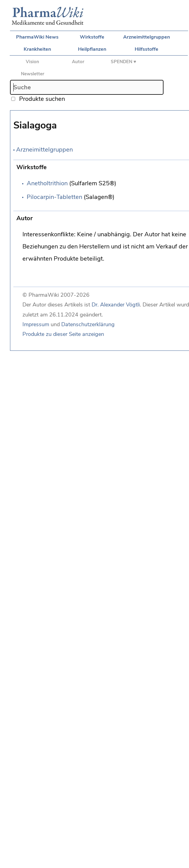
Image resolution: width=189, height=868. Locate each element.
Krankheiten (37, 49)
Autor (78, 62)
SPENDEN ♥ (123, 62)
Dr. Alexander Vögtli (116, 305)
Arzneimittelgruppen (147, 37)
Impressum (36, 324)
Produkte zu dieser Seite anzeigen (63, 334)
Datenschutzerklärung (88, 324)
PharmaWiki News (37, 37)
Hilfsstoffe (147, 49)
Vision (32, 62)
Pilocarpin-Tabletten (54, 197)
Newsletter (33, 74)
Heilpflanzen (92, 49)
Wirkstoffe (92, 37)
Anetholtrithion (47, 183)
